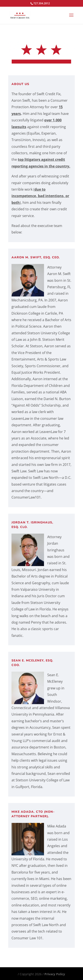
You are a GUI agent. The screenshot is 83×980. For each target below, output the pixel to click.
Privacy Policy (55, 974)
